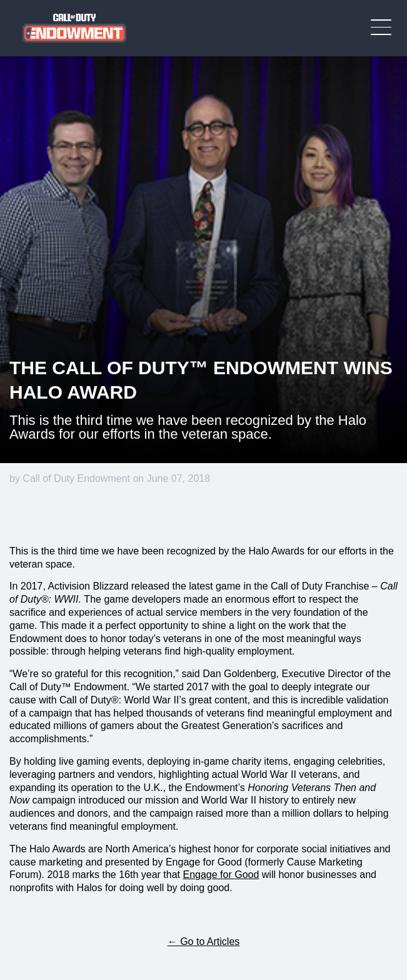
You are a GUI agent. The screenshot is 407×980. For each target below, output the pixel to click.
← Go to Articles (204, 942)
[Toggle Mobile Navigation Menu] (381, 27)
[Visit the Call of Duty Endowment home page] (75, 28)
